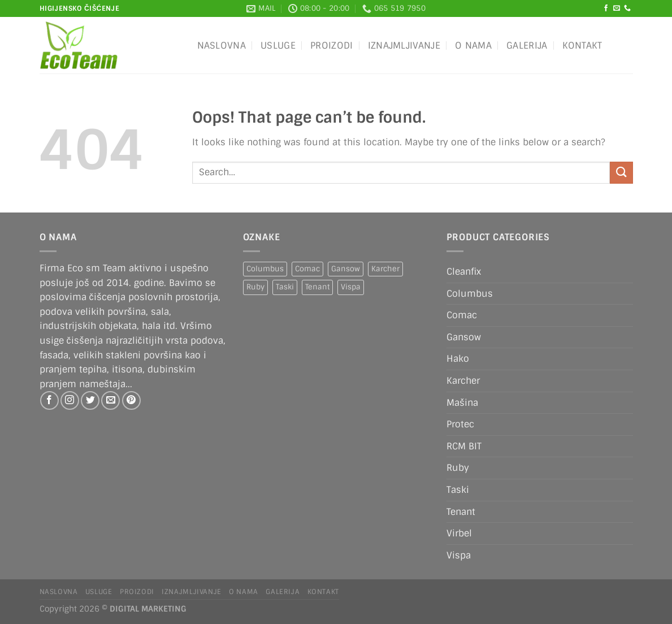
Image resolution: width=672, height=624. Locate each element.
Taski (458, 490)
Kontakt (582, 45)
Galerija (527, 45)
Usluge (278, 45)
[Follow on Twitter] (90, 400)
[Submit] (621, 173)
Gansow (464, 337)
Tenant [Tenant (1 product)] (317, 287)
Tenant (461, 512)
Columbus (470, 294)
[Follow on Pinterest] (131, 400)
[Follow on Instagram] (70, 400)
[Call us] (627, 8)
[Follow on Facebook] (606, 8)
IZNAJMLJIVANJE (404, 45)
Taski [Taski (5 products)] (285, 287)
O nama (473, 45)
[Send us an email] (617, 8)
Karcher (463, 381)
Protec (460, 424)
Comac (462, 315)
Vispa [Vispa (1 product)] (351, 287)
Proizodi (332, 45)
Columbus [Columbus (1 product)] (265, 269)
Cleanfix (464, 272)
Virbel (459, 533)
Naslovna (222, 45)
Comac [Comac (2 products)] (307, 269)
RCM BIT (464, 446)
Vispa (459, 555)
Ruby (458, 468)
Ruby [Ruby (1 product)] (255, 287)
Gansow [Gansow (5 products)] (346, 269)
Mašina (462, 403)
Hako (458, 359)
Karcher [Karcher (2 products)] (385, 269)
